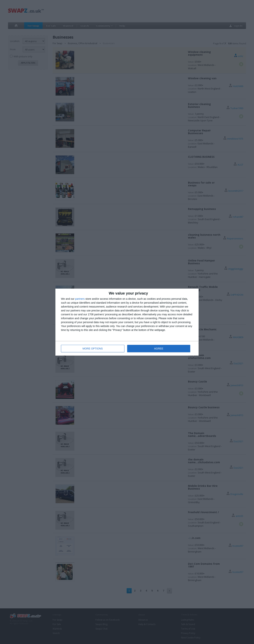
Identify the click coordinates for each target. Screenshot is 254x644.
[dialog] (127, 322)
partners (80, 299)
